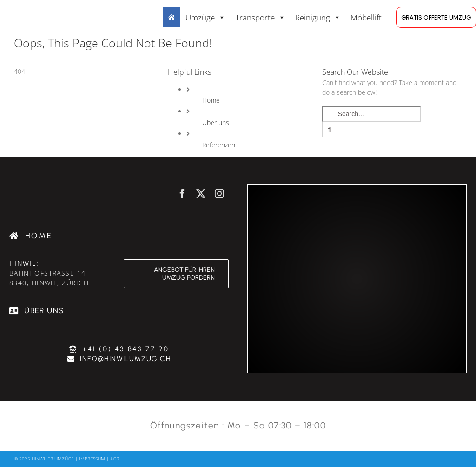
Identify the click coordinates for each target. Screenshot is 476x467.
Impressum (92, 459)
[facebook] (182, 194)
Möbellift (366, 17)
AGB (115, 459)
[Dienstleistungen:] (171, 17)
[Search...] (371, 114)
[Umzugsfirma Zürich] (31, 236)
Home (211, 100)
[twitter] (201, 194)
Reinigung (318, 17)
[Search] (330, 129)
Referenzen (219, 145)
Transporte (260, 17)
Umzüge (205, 17)
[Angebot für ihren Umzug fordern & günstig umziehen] (176, 274)
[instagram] (219, 194)
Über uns (216, 122)
